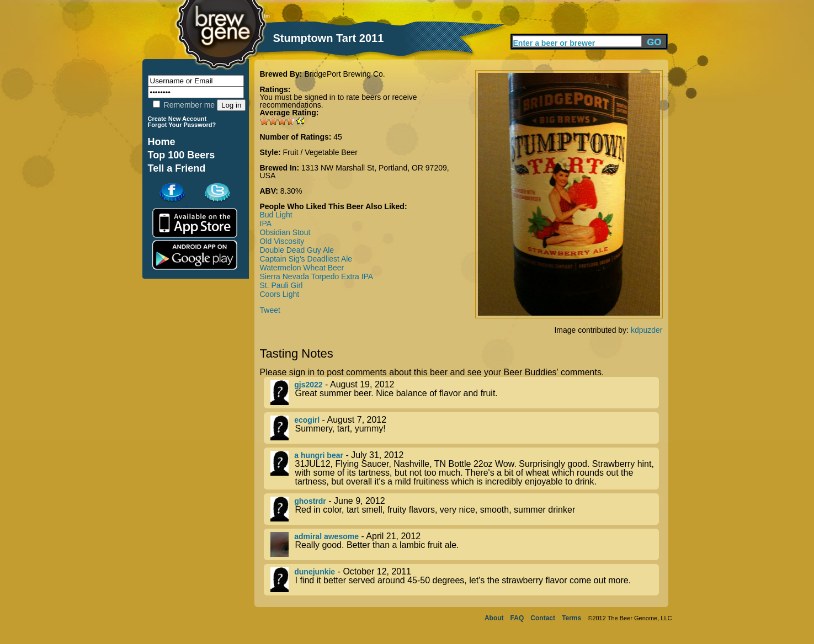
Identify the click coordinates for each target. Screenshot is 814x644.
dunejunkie (315, 572)
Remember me (184, 105)
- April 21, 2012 (465, 544)
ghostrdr (310, 501)
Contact (543, 618)
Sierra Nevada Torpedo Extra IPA (317, 276)
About (494, 618)
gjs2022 (308, 385)
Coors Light (280, 294)
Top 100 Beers (182, 155)
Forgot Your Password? (182, 125)
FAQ (517, 618)
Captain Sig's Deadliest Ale (306, 259)
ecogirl (307, 420)
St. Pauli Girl (281, 285)
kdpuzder (647, 330)
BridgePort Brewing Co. (344, 74)
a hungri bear (319, 455)
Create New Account (177, 119)
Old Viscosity (282, 241)
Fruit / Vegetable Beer (320, 152)
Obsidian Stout (285, 232)
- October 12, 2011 (465, 580)
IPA (266, 223)
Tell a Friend (177, 168)
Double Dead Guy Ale (297, 250)
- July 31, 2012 (465, 469)
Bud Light (276, 215)
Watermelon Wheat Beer (302, 268)
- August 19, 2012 (465, 393)
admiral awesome (326, 536)
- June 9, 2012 (465, 509)
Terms (571, 618)
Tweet (270, 310)
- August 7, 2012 (465, 428)
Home (162, 142)
